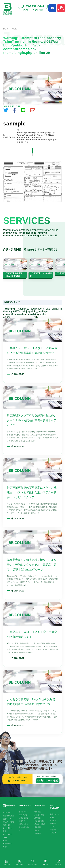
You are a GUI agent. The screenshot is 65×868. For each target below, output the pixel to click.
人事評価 (38, 833)
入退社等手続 (39, 815)
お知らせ (22, 821)
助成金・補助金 (40, 824)
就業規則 (38, 827)
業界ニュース (55, 814)
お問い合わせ (23, 824)
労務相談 (38, 812)
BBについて (23, 815)
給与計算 (38, 818)
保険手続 (53, 823)
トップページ (23, 812)
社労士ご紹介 (23, 818)
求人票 (37, 830)
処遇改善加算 (39, 821)
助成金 (52, 817)
